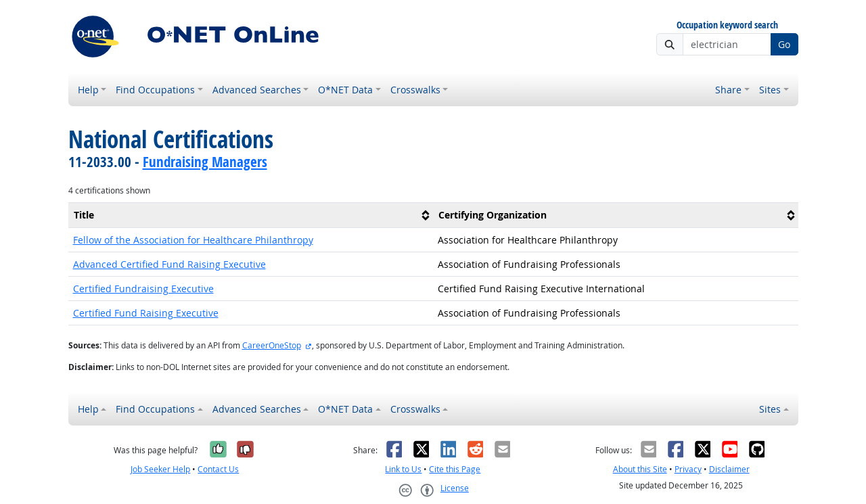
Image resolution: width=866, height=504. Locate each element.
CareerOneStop (272, 345)
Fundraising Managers (205, 162)
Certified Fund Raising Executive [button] (146, 313)
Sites (770, 90)
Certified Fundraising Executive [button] (143, 289)
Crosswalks (415, 90)
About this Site (640, 469)
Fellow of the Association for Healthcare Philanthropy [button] (193, 240)
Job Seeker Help (160, 469)
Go (784, 44)
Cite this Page (455, 469)
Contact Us (218, 469)
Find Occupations (155, 90)
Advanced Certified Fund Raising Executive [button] (169, 264)
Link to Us (403, 469)
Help (88, 90)
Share (728, 90)
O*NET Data (345, 90)
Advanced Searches (257, 90)
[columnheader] (251, 215)
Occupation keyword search (727, 25)
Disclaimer (729, 469)
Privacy (688, 469)
